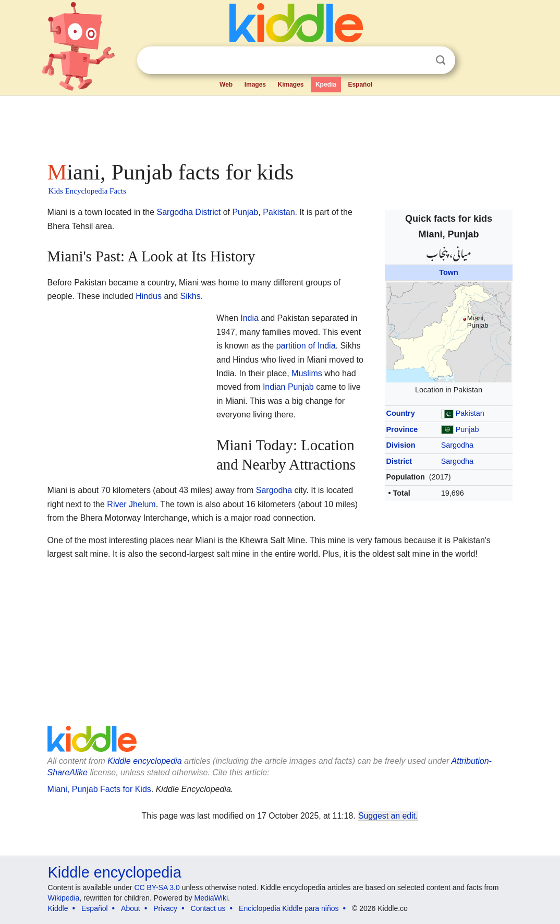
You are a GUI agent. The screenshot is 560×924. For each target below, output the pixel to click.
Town (449, 272)
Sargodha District (188, 212)
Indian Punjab (288, 387)
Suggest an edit (387, 816)
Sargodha (457, 445)
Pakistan (470, 413)
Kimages (290, 85)
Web (226, 85)
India (249, 318)
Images (255, 85)
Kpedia (326, 85)
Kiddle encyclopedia (144, 761)
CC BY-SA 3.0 (157, 887)
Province (402, 429)
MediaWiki (211, 898)
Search (441, 60)
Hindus (149, 296)
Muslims (307, 373)
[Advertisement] (279, 125)
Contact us (208, 908)
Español (360, 85)
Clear (419, 61)
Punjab (467, 429)
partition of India (306, 346)
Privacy (165, 908)
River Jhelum (131, 504)
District (399, 461)
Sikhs (191, 296)
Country (401, 413)
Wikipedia (64, 898)
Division (401, 445)
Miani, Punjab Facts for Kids (99, 789)
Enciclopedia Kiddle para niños (289, 908)
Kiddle (58, 908)
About (131, 908)
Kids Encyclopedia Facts (87, 191)
